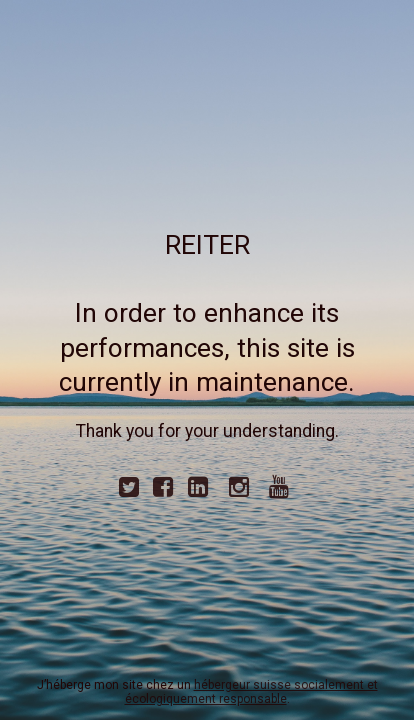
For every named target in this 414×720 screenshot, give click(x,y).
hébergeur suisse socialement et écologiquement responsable (251, 692)
